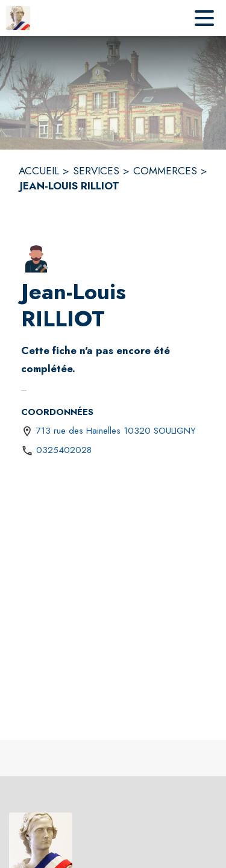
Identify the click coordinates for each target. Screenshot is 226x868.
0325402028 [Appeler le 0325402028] (64, 450)
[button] (36, 259)
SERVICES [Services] (96, 171)
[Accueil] (18, 18)
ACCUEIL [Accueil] (39, 171)
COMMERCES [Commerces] (165, 171)
